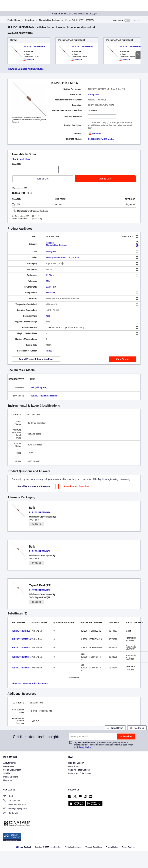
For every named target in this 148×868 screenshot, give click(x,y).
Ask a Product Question (76, 486)
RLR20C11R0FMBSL (131, 46)
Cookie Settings (128, 847)
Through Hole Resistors (49, 20)
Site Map (7, 773)
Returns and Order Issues (79, 773)
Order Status (74, 766)
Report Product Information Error (36, 359)
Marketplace (9, 766)
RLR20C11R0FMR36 (21, 657)
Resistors (29, 20)
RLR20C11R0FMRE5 (21, 668)
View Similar (123, 359)
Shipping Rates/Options (79, 770)
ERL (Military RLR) (39, 388)
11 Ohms (50, 275)
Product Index (14, 20)
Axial (48, 316)
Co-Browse (11, 813)
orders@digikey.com (15, 809)
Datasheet (95, 133)
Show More (74, 678)
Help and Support (76, 763)
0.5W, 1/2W (51, 287)
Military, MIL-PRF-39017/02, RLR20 (62, 258)
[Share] (137, 20)
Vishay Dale (93, 94)
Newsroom (8, 780)
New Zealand (23, 847)
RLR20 (49, 351)
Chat (8, 796)
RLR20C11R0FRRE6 (34, 46)
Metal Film (51, 293)
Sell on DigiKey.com (12, 770)
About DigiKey (10, 763)
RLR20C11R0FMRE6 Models (101, 139)
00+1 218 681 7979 (15, 805)
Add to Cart (105, 179)
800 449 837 (12, 801)
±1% (48, 281)
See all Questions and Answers (34, 486)
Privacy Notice (84, 747)
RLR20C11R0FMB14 (83, 46)
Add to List (43, 179)
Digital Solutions (11, 777)
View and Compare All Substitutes (25, 69)
